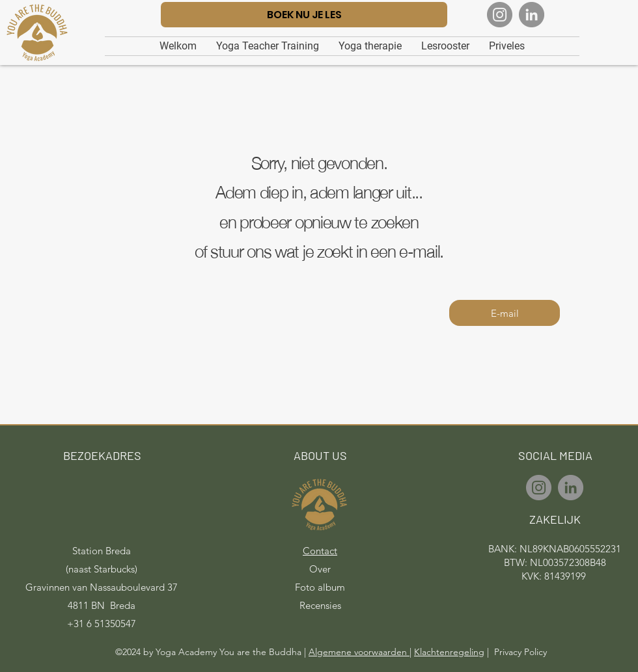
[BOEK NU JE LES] (304, 15)
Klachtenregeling (449, 652)
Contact (320, 551)
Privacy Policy (520, 652)
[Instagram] (500, 15)
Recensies (320, 605)
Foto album (320, 587)
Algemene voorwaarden (359, 652)
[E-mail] (505, 313)
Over (320, 569)
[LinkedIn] (532, 15)
